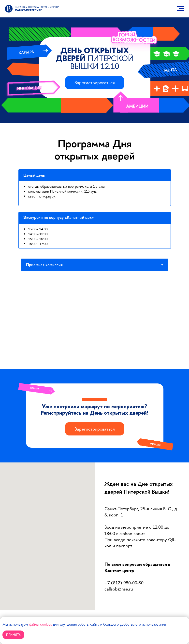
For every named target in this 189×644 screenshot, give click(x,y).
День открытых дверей (95, 58)
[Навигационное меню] (181, 9)
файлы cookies (40, 624)
